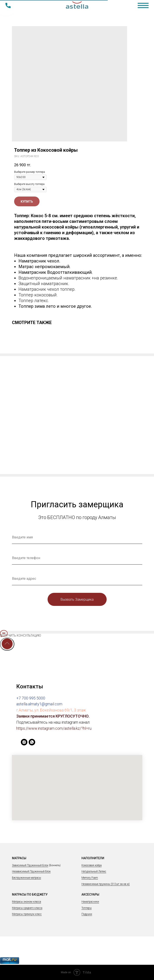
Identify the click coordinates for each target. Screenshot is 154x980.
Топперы (87, 908)
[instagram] (24, 744)
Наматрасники (90, 902)
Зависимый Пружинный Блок (30, 865)
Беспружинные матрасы (26, 878)
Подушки (87, 914)
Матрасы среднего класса (27, 908)
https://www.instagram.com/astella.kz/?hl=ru (54, 728)
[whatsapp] (32, 744)
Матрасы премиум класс (27, 914)
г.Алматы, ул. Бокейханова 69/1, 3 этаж (51, 710)
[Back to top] (7, 644)
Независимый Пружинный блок (31, 871)
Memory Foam (90, 878)
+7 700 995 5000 (31, 698)
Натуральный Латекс (94, 871)
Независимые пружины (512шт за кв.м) (106, 884)
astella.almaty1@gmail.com (39, 704)
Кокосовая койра (92, 865)
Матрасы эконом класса (26, 902)
